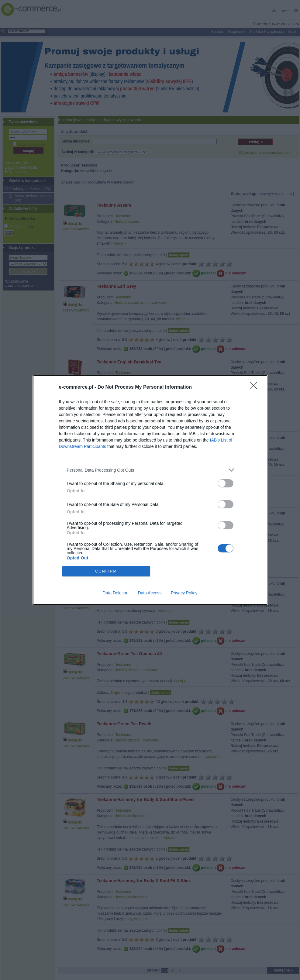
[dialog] (150, 490)
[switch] (226, 483)
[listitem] (150, 470)
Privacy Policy (184, 593)
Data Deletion (116, 593)
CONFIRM (106, 571)
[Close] (255, 387)
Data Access (150, 593)
